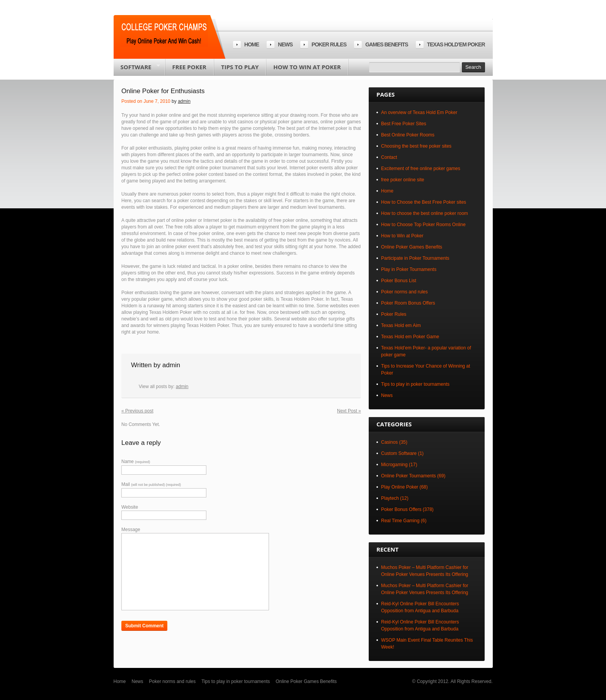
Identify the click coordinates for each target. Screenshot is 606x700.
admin (184, 101)
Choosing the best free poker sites (416, 146)
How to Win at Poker (307, 67)
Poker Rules (394, 314)
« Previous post (137, 411)
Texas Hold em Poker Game (410, 337)
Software (137, 69)
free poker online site (403, 180)
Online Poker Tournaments (409, 476)
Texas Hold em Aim (401, 325)
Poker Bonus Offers (401, 509)
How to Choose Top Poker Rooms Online (423, 225)
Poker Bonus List (399, 281)
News (285, 44)
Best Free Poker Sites (404, 124)
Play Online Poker (400, 487)
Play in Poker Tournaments (409, 269)
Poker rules (329, 44)
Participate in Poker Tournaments (415, 258)
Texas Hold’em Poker (456, 44)
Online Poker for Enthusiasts (163, 91)
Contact (389, 157)
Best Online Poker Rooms (408, 135)
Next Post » (349, 411)
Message (131, 530)
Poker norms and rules (404, 292)
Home (252, 44)
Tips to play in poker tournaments (415, 384)
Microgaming (394, 465)
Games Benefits (386, 44)
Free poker (189, 67)
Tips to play (240, 67)
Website (130, 507)
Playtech (390, 498)
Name (136, 462)
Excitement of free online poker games (421, 169)
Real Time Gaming (400, 521)
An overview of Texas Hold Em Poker (419, 112)
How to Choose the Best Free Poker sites (424, 202)
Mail (151, 484)
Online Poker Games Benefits (412, 247)
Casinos (389, 442)
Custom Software (399, 453)
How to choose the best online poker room (425, 213)
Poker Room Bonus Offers (408, 303)
